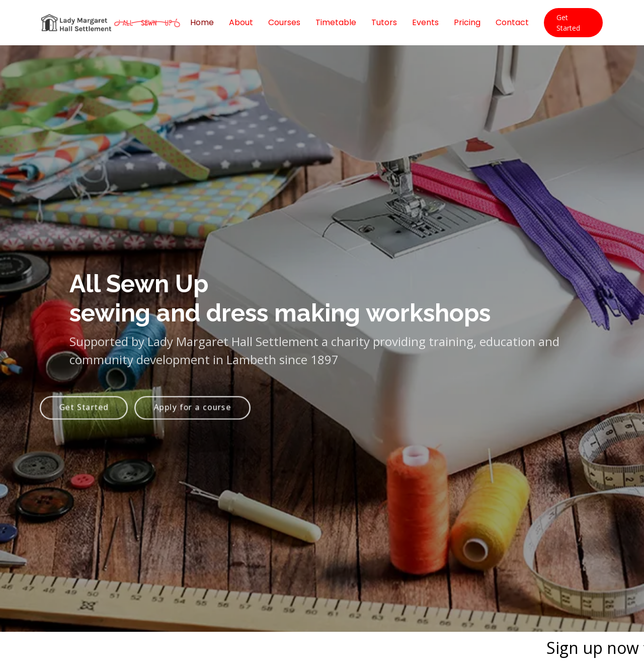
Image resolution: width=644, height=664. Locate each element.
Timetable (336, 22)
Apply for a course (193, 415)
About (241, 22)
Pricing (467, 22)
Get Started (568, 23)
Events (425, 22)
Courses (284, 22)
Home (202, 22)
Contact (512, 22)
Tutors (384, 22)
